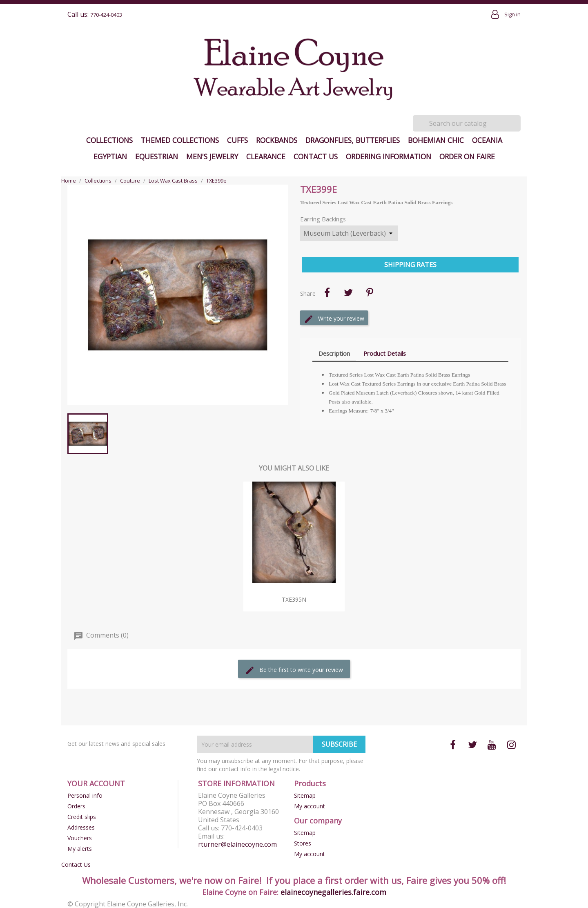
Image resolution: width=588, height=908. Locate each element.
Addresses (81, 827)
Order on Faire (467, 156)
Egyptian (110, 156)
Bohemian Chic (436, 140)
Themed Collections (180, 140)
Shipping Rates (410, 265)
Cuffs (237, 140)
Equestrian (157, 156)
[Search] (467, 123)
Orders (76, 806)
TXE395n (294, 599)
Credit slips (82, 817)
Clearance (266, 156)
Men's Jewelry (212, 156)
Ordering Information (389, 156)
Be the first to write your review (294, 670)
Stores (303, 843)
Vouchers (80, 838)
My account (310, 806)
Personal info (85, 795)
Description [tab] (334, 353)
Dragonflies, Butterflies (353, 140)
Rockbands (277, 140)
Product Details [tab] (385, 353)
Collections (109, 140)
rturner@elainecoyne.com (237, 844)
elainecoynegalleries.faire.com (333, 892)
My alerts (80, 849)
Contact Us (316, 156)
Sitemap (305, 795)
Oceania (487, 140)
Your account (96, 783)
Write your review (334, 319)
